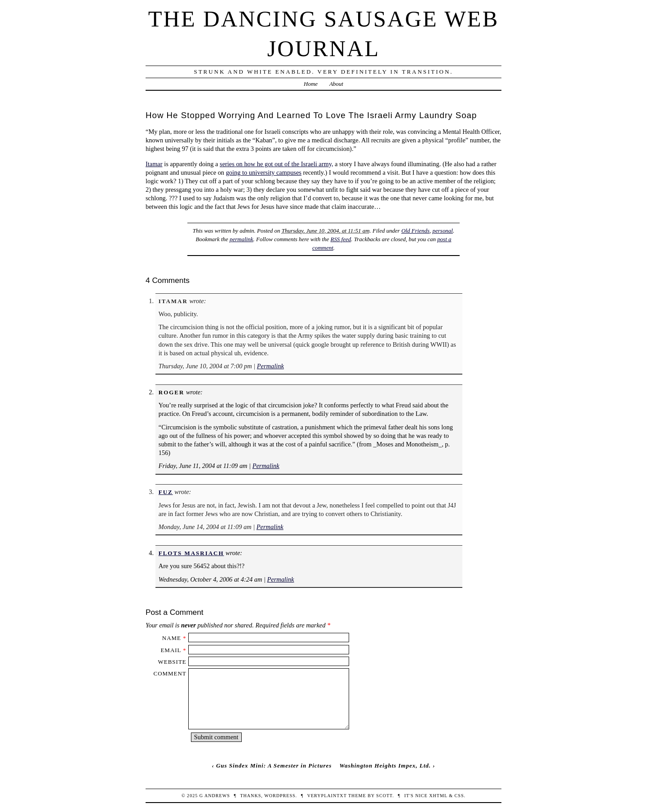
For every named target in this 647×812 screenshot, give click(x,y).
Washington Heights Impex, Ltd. (385, 766)
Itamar (154, 164)
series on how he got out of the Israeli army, (276, 164)
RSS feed (341, 239)
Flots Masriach (191, 553)
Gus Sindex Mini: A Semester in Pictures (274, 766)
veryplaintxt (327, 796)
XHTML (438, 796)
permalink (242, 239)
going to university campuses (264, 172)
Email (171, 650)
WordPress (280, 796)
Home (311, 84)
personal (443, 231)
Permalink (270, 366)
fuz (166, 492)
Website (172, 662)
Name (172, 638)
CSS (459, 796)
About (336, 84)
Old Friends (415, 231)
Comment (170, 673)
